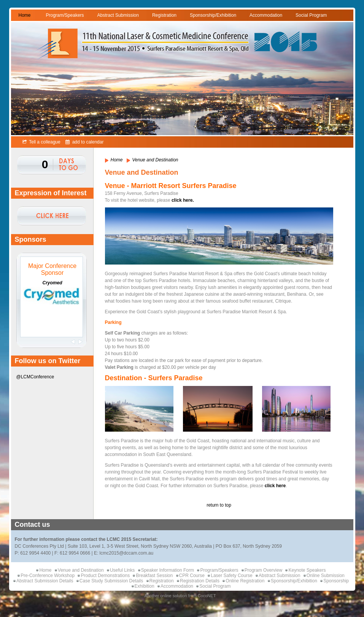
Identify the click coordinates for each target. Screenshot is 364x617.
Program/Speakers (65, 15)
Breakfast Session (154, 576)
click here (275, 486)
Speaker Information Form (168, 570)
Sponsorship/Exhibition (213, 15)
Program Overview (263, 570)
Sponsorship (336, 581)
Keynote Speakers (307, 570)
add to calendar (84, 142)
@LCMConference (35, 377)
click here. (183, 200)
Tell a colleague (41, 142)
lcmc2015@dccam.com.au (127, 553)
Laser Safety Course (231, 576)
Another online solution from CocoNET (180, 596)
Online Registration (245, 581)
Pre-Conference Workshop (48, 576)
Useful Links (122, 570)
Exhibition (145, 586)
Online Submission (326, 576)
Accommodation (266, 15)
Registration (164, 15)
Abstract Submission (118, 15)
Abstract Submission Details (45, 581)
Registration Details (200, 581)
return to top (219, 505)
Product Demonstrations (105, 576)
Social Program (311, 15)
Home (25, 15)
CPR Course (192, 576)
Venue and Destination (81, 570)
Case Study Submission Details (111, 581)
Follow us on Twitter (48, 361)
